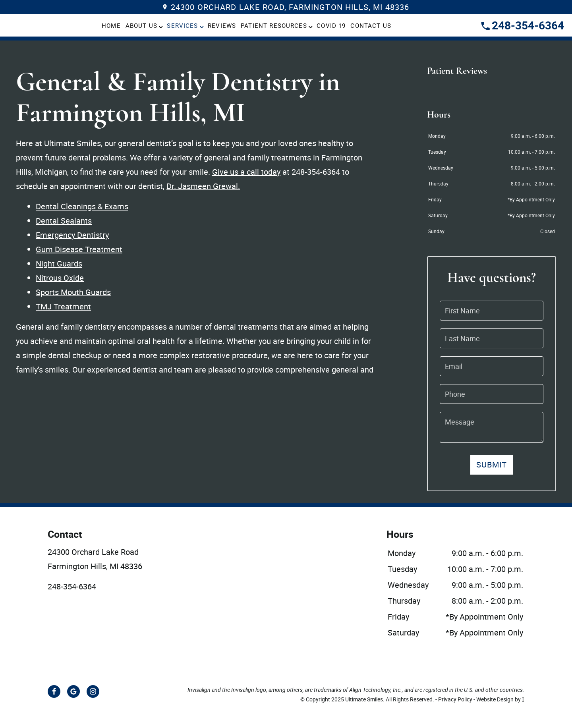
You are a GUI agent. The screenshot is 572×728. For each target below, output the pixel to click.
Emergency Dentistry (72, 235)
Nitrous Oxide (60, 278)
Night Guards (59, 264)
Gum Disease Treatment (79, 249)
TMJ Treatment (63, 306)
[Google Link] (73, 691)
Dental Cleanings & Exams (82, 206)
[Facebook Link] (54, 691)
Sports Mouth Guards (73, 292)
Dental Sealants (64, 221)
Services (182, 25)
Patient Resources (274, 25)
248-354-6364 (523, 25)
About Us (141, 25)
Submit (492, 464)
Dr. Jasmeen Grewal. (203, 186)
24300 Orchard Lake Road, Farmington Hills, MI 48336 (286, 7)
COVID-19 (331, 25)
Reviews (222, 25)
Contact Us (371, 25)
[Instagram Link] (93, 691)
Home (111, 25)
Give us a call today (246, 172)
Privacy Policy (455, 699)
